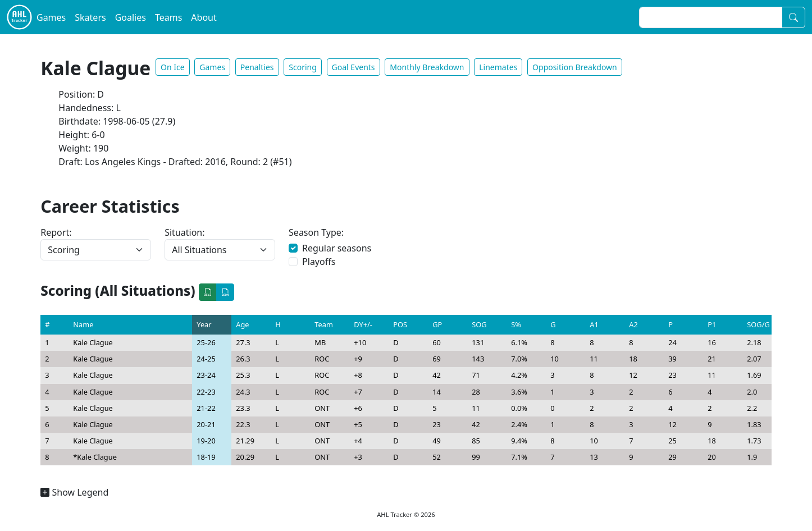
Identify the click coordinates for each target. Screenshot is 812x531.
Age (242, 324)
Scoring (303, 67)
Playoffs (319, 262)
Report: (56, 232)
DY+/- (363, 324)
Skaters (90, 17)
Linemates (498, 67)
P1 (712, 324)
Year (204, 324)
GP (437, 324)
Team (324, 324)
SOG (479, 324)
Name (83, 324)
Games (51, 17)
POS (400, 324)
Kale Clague (93, 342)
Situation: (184, 232)
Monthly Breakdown (427, 67)
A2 (633, 324)
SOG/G (758, 324)
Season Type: (316, 232)
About (204, 17)
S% (516, 324)
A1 (594, 324)
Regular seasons (337, 248)
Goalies (131, 17)
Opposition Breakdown (575, 67)
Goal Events (353, 67)
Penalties (257, 67)
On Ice (173, 67)
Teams (168, 17)
